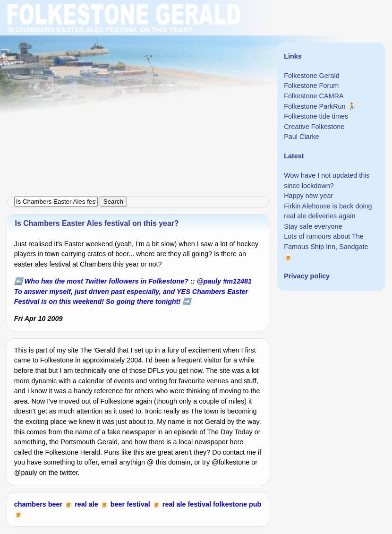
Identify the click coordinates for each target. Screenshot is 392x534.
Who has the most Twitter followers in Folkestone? (107, 281)
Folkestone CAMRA (314, 96)
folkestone (230, 504)
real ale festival (187, 504)
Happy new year (308, 196)
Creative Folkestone (314, 127)
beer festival (130, 504)
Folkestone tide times (316, 116)
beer (55, 504)
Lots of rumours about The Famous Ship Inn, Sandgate (326, 241)
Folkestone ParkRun (315, 106)
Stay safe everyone (313, 226)
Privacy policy (307, 276)
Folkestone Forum (311, 86)
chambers (30, 504)
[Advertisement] (196, 66)
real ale (86, 504)
